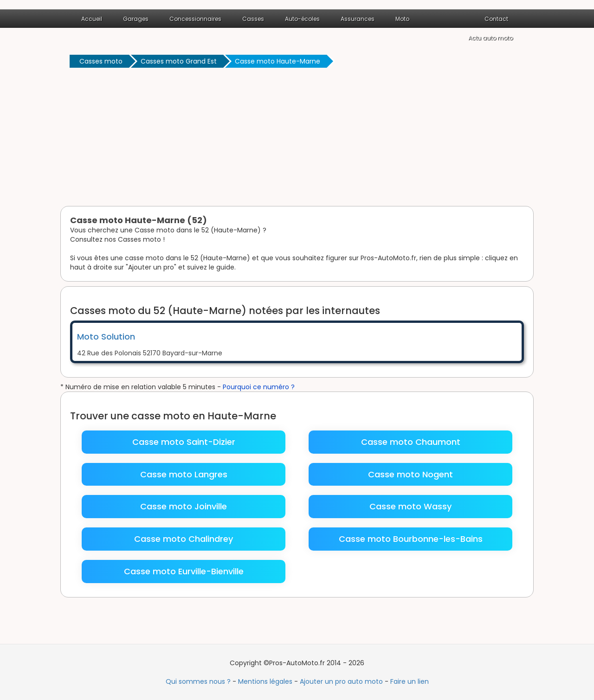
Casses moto (101, 61)
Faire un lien (410, 681)
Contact (496, 19)
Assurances (358, 19)
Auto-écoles (302, 19)
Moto (402, 19)
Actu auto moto (491, 38)
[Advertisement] (297, 139)
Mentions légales (265, 681)
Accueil (92, 19)
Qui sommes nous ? (198, 681)
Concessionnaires (195, 19)
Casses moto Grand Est (179, 61)
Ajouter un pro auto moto (341, 681)
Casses (253, 19)
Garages (136, 19)
